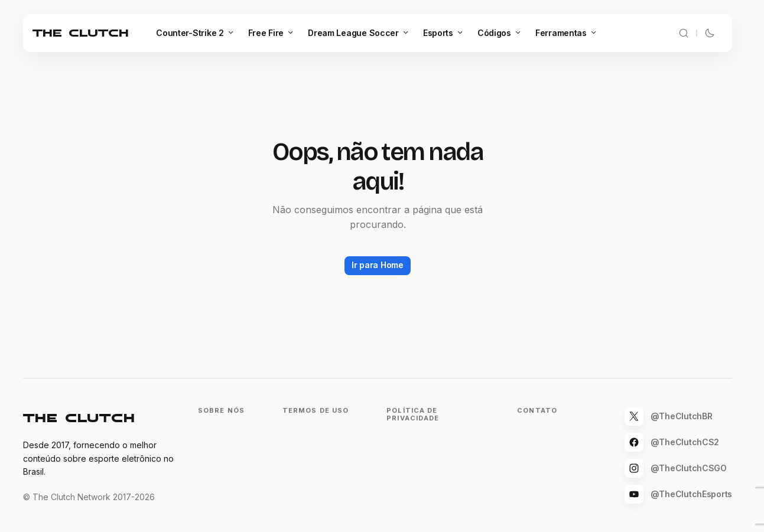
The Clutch (81, 33)
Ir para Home (378, 265)
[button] (684, 33)
